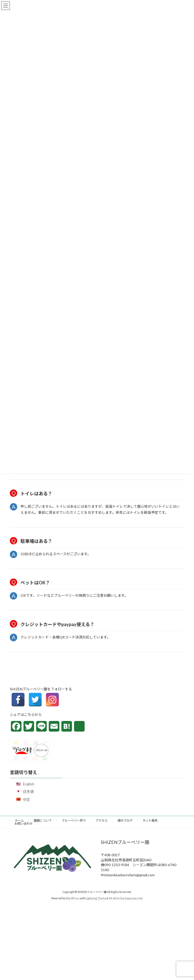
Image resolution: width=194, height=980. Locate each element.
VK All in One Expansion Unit (126, 898)
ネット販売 (150, 821)
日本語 (28, 791)
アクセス (102, 821)
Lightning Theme (96, 898)
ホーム (19, 821)
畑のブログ (125, 821)
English (29, 784)
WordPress (72, 898)
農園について (43, 821)
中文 (27, 799)
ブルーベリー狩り (74, 821)
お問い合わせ (23, 824)
